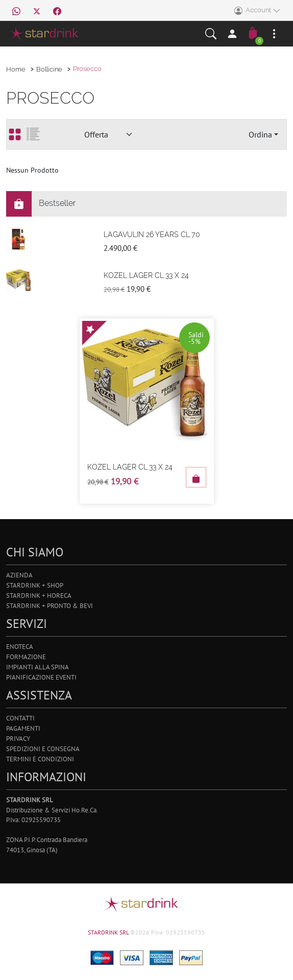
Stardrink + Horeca (39, 596)
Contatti (20, 718)
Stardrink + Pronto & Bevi (50, 606)
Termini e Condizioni (40, 759)
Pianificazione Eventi (41, 677)
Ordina (260, 134)
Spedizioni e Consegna (43, 749)
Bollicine (49, 69)
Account (258, 10)
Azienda (19, 575)
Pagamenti (23, 728)
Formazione (26, 657)
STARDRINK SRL (109, 932)
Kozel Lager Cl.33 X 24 (146, 275)
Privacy (18, 739)
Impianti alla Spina (38, 667)
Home (16, 69)
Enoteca (20, 647)
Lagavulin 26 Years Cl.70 (152, 235)
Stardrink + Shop (35, 585)
